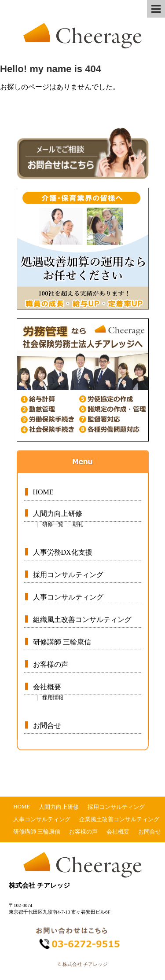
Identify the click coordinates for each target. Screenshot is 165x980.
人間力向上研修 (58, 514)
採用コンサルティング (68, 575)
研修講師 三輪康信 (62, 642)
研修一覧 (53, 524)
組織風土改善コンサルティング (82, 620)
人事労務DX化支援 (63, 552)
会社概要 (47, 687)
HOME (43, 492)
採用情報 (53, 698)
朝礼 (78, 524)
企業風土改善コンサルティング (119, 819)
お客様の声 (51, 664)
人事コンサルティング (68, 597)
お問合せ (47, 726)
